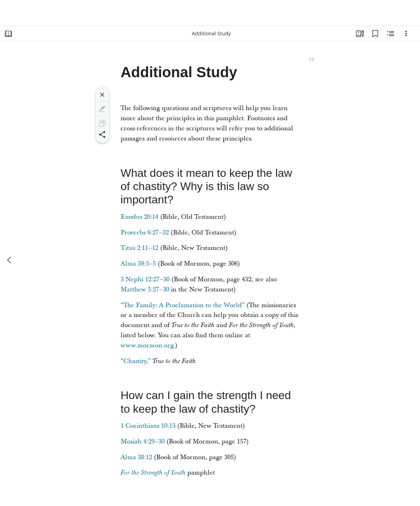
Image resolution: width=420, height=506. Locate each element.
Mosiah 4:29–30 (143, 442)
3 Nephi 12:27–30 (145, 279)
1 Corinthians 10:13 (148, 426)
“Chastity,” (136, 361)
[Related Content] (391, 34)
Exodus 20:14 (139, 217)
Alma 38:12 (136, 457)
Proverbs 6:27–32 (145, 233)
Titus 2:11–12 (139, 248)
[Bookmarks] (375, 34)
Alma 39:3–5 (138, 264)
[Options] (406, 34)
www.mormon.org (147, 345)
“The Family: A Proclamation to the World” (183, 305)
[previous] (10, 260)
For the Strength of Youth (153, 473)
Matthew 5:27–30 (145, 290)
